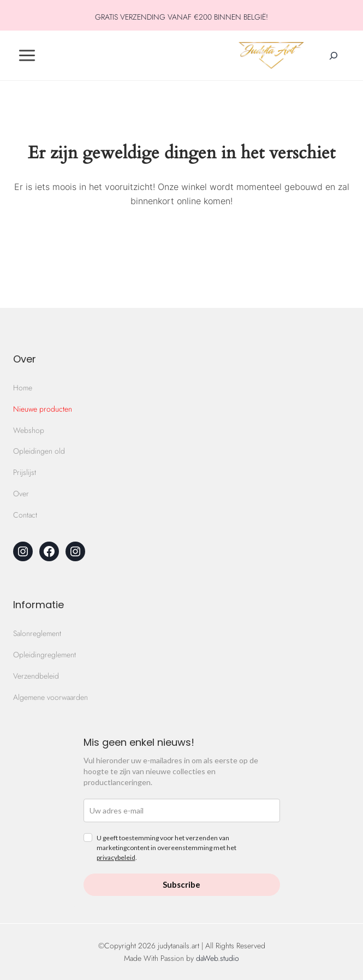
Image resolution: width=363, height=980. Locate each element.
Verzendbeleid (36, 676)
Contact (25, 515)
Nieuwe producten (43, 409)
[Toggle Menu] (27, 55)
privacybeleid (116, 857)
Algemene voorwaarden (50, 697)
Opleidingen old (39, 451)
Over (21, 494)
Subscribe (182, 884)
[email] (182, 810)
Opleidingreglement (44, 655)
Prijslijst (25, 472)
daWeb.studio (218, 958)
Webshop (29, 430)
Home (23, 388)
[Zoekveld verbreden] (334, 56)
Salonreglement (37, 633)
